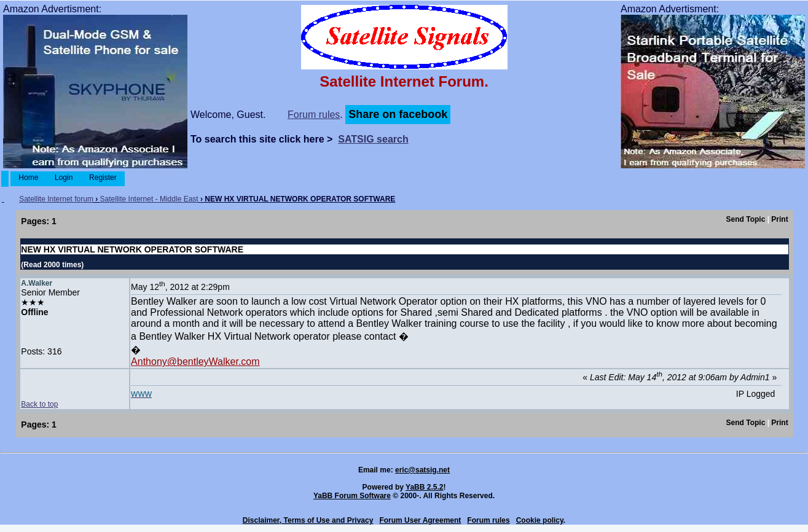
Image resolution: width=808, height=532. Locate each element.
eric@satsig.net (422, 470)
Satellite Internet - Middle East (149, 199)
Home (29, 178)
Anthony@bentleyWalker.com (195, 362)
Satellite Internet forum (56, 199)
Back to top (39, 404)
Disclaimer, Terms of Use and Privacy (308, 520)
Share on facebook (398, 114)
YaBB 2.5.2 (424, 487)
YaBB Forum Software (352, 496)
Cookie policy (540, 520)
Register (103, 178)
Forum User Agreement (420, 520)
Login (64, 178)
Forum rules (314, 115)
